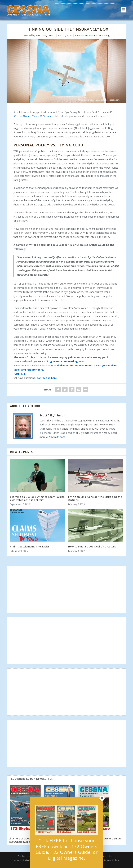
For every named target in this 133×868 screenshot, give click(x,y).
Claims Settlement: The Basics (30, 547)
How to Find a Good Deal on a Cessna (92, 547)
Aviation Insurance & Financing (92, 35)
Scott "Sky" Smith (45, 35)
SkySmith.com (57, 437)
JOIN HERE (20, 374)
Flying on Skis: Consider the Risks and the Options (95, 498)
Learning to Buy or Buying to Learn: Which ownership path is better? (37, 498)
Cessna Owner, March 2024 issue (33, 116)
